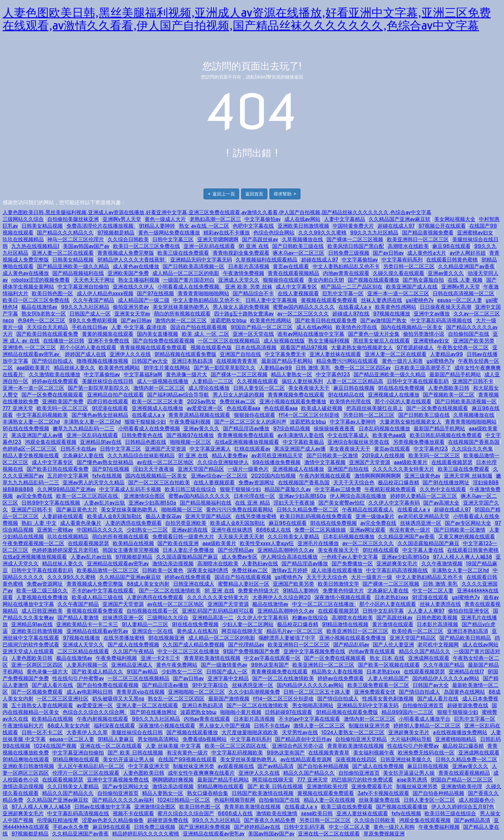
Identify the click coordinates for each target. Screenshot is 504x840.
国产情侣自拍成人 (52, 361)
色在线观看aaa (243, 408)
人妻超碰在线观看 (63, 516)
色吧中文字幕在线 (253, 226)
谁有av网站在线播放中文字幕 (311, 334)
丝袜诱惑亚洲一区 (421, 523)
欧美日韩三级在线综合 (191, 489)
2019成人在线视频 (383, 456)
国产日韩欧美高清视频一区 (194, 266)
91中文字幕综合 (210, 685)
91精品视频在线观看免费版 (185, 354)
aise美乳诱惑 (412, 780)
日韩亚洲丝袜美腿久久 (406, 759)
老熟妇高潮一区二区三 (215, 219)
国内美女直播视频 (157, 334)
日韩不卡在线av (78, 449)
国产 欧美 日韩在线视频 (135, 753)
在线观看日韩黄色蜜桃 (452, 260)
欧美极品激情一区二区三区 (108, 570)
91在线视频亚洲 (167, 638)
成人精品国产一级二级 (144, 300)
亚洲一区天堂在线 (253, 334)
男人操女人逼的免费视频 (241, 307)
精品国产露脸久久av (288, 489)
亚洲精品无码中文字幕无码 (201, 260)
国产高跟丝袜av (260, 239)
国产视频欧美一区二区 (449, 395)
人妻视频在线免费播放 (42, 597)
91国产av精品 (142, 672)
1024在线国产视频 (55, 746)
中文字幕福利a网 (143, 374)
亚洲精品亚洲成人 (132, 665)
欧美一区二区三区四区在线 (88, 496)
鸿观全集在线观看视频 (51, 442)
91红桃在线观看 (381, 550)
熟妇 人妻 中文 (39, 523)
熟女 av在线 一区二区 (204, 226)
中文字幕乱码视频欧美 (42, 415)
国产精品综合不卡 (253, 293)
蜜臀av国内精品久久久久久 (304, 307)
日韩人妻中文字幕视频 (271, 300)
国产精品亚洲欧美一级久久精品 (73, 266)
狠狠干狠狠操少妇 (145, 422)
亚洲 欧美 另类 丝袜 (249, 287)
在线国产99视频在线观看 (187, 759)
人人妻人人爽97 (426, 611)
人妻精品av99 (446, 354)
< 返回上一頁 (221, 194)
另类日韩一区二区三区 (409, 266)
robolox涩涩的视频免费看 (40, 280)
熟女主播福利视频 (139, 280)
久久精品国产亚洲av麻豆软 (400, 219)
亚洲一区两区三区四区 (37, 665)
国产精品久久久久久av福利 (123, 800)
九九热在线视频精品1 (35, 246)
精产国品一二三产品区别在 (352, 287)
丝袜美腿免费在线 (379, 800)
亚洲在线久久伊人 (133, 287)
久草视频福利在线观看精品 (266, 260)
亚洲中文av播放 (432, 314)
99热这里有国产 (270, 665)
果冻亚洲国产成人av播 (37, 435)
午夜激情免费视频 (244, 273)
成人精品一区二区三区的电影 (186, 273)
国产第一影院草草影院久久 (225, 368)
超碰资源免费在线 (468, 705)
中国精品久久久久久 (100, 530)
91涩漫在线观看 (110, 408)
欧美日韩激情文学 (338, 584)
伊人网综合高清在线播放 (358, 496)
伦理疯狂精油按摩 (58, 820)
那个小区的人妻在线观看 (88, 347)
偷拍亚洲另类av (131, 307)
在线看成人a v (355, 307)
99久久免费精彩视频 (93, 320)
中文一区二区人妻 (433, 591)
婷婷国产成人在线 (85, 354)
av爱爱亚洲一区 (205, 408)
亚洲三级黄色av (422, 476)
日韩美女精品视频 (42, 226)
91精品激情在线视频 (345, 624)
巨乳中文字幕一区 (343, 293)
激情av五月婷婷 (290, 570)
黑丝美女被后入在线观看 (382, 341)
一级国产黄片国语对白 (189, 280)
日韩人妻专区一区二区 (259, 388)
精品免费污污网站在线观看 (347, 361)
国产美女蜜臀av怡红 (342, 503)
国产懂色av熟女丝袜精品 (100, 415)
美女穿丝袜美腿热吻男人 (181, 307)
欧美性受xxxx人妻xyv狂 (267, 543)
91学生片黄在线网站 (167, 368)
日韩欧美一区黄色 (163, 570)
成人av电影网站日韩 (90, 692)
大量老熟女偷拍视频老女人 (362, 347)
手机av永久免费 (71, 827)
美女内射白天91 (326, 280)
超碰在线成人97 (396, 226)
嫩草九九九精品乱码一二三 (84, 429)
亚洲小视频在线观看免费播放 (293, 402)
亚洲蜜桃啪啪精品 (456, 739)
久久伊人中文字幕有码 (394, 503)
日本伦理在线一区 (254, 496)
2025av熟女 (202, 402)
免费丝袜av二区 (238, 402)
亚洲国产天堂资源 (166, 449)
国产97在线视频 (155, 293)
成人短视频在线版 (284, 341)
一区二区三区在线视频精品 (229, 341)
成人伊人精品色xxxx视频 (105, 293)
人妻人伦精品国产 (388, 678)
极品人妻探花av (164, 516)
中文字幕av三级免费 (338, 489)
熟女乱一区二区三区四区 (176, 699)
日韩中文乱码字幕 (383, 611)
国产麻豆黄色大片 (77, 510)
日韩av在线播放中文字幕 (103, 807)
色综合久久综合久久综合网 (94, 712)
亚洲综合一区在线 (152, 631)
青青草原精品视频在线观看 (199, 415)
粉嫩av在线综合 (310, 618)
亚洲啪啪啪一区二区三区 (196, 692)
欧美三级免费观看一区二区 (378, 685)
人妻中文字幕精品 (345, 219)
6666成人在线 (274, 530)
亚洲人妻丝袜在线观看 (335, 354)
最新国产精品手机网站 (287, 361)
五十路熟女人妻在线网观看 (42, 705)
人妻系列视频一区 (87, 665)
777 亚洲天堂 (18, 408)
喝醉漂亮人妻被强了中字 (287, 638)
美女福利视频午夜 (374, 753)
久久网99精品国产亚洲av (67, 489)
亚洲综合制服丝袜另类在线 (358, 442)
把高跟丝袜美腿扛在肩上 (374, 408)
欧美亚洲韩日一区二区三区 (418, 239)
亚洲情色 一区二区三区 (29, 347)
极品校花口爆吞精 (399, 483)
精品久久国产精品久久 (425, 651)
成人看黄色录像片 (81, 523)
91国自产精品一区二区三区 (262, 327)
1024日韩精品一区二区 (184, 800)
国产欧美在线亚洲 (178, 543)
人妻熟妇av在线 (260, 564)
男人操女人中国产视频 (225, 726)
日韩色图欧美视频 (437, 618)
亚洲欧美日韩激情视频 (303, 226)
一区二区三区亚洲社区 (63, 699)
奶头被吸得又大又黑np (118, 699)
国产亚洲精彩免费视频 (204, 827)
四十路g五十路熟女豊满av (244, 314)
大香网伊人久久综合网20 (281, 597)
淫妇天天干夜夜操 (154, 469)
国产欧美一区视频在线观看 (389, 665)
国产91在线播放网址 (446, 483)
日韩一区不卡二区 (42, 732)
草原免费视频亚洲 (384, 834)
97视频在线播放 (392, 314)
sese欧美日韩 (317, 813)
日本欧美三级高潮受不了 (423, 368)
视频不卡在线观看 (133, 813)
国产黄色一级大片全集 (374, 334)
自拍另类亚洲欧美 (186, 523)
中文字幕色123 (333, 374)
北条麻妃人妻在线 (83, 456)
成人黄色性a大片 (427, 253)
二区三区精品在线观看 (83, 651)
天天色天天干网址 (94, 280)
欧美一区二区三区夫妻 (157, 402)
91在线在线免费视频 (401, 388)
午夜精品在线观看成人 (368, 510)
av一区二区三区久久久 (303, 314)
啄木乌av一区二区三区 (299, 253)
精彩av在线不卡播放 (227, 233)
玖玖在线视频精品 (23, 239)
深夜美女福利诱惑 (208, 570)
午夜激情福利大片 (23, 726)
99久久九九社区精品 (374, 233)
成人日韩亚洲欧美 (42, 611)
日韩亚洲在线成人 (194, 584)
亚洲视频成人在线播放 (394, 395)
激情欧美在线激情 (277, 813)
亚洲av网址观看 (368, 530)
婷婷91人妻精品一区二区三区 (424, 496)
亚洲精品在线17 (466, 672)
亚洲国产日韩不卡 (473, 381)
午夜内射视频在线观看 (325, 476)
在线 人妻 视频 (465, 280)
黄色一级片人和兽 (402, 361)
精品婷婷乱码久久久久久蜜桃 (146, 834)
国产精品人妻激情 (78, 618)
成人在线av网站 (302, 219)
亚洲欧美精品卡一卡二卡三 (87, 624)
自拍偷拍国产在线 (469, 334)
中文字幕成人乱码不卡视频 (130, 489)
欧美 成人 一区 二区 (206, 334)
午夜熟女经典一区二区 (463, 347)
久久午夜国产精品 (94, 300)
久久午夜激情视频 (442, 564)
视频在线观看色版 (211, 347)
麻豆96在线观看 (451, 246)
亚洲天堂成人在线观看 (28, 651)
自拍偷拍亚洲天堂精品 (361, 739)
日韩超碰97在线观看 (288, 712)
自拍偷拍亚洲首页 (423, 705)
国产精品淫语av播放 (246, 429)
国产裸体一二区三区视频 (355, 239)
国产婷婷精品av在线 (257, 827)
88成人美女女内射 (148, 584)
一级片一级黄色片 (248, 469)
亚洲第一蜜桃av (55, 530)
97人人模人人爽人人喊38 (463, 557)
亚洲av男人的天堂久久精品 (94, 483)
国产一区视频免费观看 (37, 692)
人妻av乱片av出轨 (104, 503)
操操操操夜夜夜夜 (334, 429)
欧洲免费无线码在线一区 (426, 753)
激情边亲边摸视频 (173, 564)
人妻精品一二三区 (213, 381)
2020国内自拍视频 (273, 476)
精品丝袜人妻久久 (75, 368)
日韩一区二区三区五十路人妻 (317, 692)
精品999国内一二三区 (407, 712)
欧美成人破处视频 (322, 408)
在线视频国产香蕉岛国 (474, 442)
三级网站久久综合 (23, 219)
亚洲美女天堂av (132, 314)
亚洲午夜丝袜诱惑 (232, 530)
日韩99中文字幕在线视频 (51, 503)
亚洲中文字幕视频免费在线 (314, 651)
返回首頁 (254, 194)
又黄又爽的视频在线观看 (467, 537)
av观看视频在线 (236, 766)
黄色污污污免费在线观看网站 (239, 510)
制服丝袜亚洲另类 (369, 726)
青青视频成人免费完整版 (126, 253)
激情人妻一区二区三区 (319, 726)
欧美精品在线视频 (133, 543)
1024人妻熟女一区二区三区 (353, 732)
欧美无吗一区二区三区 (62, 408)
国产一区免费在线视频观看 (52, 395)
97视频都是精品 (116, 233)
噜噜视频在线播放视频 (103, 361)
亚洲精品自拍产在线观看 (115, 395)
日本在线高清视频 (256, 347)
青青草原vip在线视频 (140, 692)
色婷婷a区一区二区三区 (30, 449)
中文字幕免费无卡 (285, 354)
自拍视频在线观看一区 (152, 611)
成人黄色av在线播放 (136, 266)
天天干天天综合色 (354, 483)
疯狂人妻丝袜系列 (302, 381)
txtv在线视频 (107, 476)
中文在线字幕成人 (348, 435)
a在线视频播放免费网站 (460, 732)
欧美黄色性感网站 (396, 307)
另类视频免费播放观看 (419, 442)
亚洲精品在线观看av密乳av (118, 564)
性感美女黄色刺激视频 (388, 699)
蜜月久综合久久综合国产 (186, 813)
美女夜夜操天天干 (309, 388)
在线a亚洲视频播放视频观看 (247, 442)
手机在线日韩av (90, 327)
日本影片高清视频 (249, 266)
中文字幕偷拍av (263, 219)
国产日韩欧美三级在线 (298, 246)
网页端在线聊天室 (242, 631)
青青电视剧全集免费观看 (241, 253)
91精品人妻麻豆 (116, 739)
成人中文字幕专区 (296, 287)
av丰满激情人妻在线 (301, 435)
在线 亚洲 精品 (252, 503)
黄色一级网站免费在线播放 (169, 233)
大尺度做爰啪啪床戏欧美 (250, 732)
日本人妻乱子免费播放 (188, 550)
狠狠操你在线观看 (283, 280)
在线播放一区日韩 (64, 341)
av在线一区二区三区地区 (165, 462)
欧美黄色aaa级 (389, 435)
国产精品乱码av (351, 645)
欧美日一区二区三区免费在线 (147, 246)
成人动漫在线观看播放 (337, 570)
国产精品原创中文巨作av (303, 739)
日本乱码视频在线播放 (384, 429)
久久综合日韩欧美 (128, 239)
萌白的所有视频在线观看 (182, 314)
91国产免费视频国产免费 (252, 651)
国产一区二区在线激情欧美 (170, 591)
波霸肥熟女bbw (229, 320)
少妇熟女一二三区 (147, 530)
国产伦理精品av (236, 550)
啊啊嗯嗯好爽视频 (173, 780)
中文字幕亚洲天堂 (149, 766)
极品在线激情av (39, 307)
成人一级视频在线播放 (163, 381)
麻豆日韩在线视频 (354, 388)
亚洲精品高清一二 (213, 618)
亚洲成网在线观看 (429, 658)
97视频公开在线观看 (442, 226)
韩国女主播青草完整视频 (131, 550)
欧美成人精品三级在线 (97, 597)
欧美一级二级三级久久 (42, 591)
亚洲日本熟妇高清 (192, 361)
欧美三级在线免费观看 (183, 253)
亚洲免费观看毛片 (372, 786)
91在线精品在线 (346, 395)
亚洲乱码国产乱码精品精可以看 (218, 611)
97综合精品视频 (292, 429)
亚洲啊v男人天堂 (122, 219)
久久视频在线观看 (257, 381)
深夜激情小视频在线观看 (343, 597)
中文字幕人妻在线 (423, 550)
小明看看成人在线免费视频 (189, 287)
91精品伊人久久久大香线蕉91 (132, 260)
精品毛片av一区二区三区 (295, 631)
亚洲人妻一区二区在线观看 (63, 253)
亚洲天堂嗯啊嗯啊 (218, 239)
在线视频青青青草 (237, 361)
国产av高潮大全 (441, 503)
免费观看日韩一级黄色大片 (183, 537)
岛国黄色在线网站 (464, 692)
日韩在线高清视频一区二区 (464, 293)
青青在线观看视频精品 (293, 273)
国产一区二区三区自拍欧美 (159, 483)
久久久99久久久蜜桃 (322, 233)
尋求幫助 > (285, 194)
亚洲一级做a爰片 (375, 516)
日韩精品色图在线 (146, 442)
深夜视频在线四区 (356, 759)
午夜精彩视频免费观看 (390, 489)
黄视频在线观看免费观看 (329, 300)
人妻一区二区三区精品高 (355, 381)
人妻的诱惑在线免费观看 (133, 523)
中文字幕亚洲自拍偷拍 (83, 287)
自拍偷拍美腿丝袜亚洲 (73, 219)
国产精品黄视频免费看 (428, 233)
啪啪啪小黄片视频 (241, 712)
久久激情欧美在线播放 (55, 374)
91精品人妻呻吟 (157, 226)
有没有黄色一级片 (410, 530)
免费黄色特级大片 (258, 591)
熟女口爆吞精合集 (208, 793)
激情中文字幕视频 (325, 462)
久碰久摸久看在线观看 (399, 273)
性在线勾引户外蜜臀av (78, 678)
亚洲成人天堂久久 (239, 280)
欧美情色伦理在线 (356, 327)
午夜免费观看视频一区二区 (33, 543)
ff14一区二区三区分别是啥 (309, 415)
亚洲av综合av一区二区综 (219, 476)
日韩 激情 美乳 (313, 368)
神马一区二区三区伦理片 (76, 239)
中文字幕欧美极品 (303, 442)
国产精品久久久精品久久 (65, 233)
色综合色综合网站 (274, 233)
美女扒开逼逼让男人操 (129, 759)
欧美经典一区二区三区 (418, 631)
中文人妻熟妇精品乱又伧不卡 (346, 266)
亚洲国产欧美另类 (474, 341)
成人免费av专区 (239, 557)
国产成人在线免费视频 (133, 645)
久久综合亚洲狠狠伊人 (223, 462)
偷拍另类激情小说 (424, 334)
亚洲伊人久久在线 (130, 354)
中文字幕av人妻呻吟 (353, 422)
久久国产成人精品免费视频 (194, 645)
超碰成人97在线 (351, 314)
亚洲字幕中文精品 (228, 678)
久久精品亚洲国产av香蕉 (466, 266)
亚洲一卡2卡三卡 (160, 658)
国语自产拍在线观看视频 (199, 327)
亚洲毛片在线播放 (318, 543)
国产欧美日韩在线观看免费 (326, 320)
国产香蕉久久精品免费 (270, 820)
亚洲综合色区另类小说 (298, 746)
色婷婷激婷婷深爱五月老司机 (65, 550)
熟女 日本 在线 (387, 658)
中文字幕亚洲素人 (210, 449)
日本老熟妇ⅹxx (392, 597)
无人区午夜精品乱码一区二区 (91, 766)
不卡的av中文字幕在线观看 (104, 591)
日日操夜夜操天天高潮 (446, 307)
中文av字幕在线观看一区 (272, 658)
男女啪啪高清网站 (313, 705)
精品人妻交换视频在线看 (31, 456)
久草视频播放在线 (302, 239)
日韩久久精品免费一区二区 (308, 510)
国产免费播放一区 (352, 564)
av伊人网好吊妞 (468, 253)
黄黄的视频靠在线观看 (108, 334)
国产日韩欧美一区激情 (332, 456)
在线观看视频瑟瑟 (452, 462)
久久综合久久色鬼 (472, 449)
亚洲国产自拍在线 (240, 354)
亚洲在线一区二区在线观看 (111, 746)
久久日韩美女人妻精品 (293, 537)
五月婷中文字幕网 (68, 476)
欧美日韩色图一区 (52, 293)
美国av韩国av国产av (86, 246)
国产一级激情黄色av (224, 665)
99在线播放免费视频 (276, 462)
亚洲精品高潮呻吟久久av (286, 550)
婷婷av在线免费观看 (55, 381)
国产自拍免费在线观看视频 (164, 341)
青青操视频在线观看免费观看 (153, 347)
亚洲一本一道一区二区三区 (398, 293)
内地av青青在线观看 (346, 273)
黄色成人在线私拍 (197, 631)
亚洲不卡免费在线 (109, 341)
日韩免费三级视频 (349, 253)
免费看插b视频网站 (205, 739)
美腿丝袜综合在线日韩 (108, 381)
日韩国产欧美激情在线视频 (263, 793)
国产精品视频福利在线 (78, 273)
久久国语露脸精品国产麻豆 (428, 543)
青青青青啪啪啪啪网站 (203, 293)
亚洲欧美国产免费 (128, 273)
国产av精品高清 (275, 766)
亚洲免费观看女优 (375, 692)
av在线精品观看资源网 (306, 759)
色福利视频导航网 (235, 800)
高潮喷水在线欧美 (408, 246)
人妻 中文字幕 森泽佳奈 (139, 327)
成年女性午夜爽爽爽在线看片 (201, 773)
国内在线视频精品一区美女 (412, 327)
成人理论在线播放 (209, 388)
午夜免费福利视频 (190, 422)
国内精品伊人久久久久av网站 (446, 678)
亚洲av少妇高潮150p (302, 496)
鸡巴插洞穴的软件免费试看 (362, 780)
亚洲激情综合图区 (144, 496)
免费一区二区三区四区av (363, 368)
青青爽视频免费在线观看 (296, 395)
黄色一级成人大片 (165, 219)
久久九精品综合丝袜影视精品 (141, 456)
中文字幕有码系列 (402, 260)
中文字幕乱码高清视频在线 (441, 320)
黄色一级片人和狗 (394, 827)
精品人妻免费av (230, 456)
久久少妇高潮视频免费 (254, 692)
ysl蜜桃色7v (419, 300)
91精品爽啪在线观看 (26, 759)
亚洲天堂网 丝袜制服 (468, 476)
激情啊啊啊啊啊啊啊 (378, 476)
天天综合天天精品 (47, 327)
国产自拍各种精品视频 (323, 766)
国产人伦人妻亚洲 (393, 645)
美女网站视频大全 (455, 219)
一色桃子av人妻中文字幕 (350, 557)
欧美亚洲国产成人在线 (412, 287)
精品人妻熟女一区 (292, 374)
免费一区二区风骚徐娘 (320, 530)
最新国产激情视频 (229, 699)
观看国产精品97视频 (304, 347)
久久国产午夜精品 (133, 651)
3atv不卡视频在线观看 (383, 793)
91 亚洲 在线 (254, 246)
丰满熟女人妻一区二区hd (31, 422)
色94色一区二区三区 (41, 320)
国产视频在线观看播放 (373, 280)
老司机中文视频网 (438, 645)
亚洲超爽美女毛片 (397, 564)
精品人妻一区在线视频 (329, 800)
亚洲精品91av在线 (101, 442)
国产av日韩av (388, 253)
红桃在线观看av (252, 449)
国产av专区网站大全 (468, 523)
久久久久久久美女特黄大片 (403, 469)
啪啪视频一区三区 (191, 442)
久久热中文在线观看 (443, 489)
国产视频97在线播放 (190, 435)
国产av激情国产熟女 (383, 320)
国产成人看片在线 (52, 685)
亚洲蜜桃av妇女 (475, 233)
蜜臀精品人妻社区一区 (244, 584)
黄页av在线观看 (291, 266)
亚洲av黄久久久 (446, 273)
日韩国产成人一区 (90, 314)
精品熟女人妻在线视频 (337, 672)
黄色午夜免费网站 (177, 665)
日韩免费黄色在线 (142, 435)
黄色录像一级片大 (186, 374)
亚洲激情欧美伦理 (327, 786)
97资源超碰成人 (415, 347)
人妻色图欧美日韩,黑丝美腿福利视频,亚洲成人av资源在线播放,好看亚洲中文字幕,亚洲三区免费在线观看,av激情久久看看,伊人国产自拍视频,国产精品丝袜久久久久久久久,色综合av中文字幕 (247, 19)
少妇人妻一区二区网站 (248, 624)
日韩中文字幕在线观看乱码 (418, 381)
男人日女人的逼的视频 (239, 395)
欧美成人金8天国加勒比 (114, 516)
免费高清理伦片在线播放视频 (101, 226)
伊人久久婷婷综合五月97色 (463, 807)
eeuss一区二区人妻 (459, 300)
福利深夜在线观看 (114, 726)
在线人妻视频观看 (298, 293)
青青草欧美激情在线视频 (212, 658)
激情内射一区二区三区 (181, 320)
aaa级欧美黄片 (33, 368)
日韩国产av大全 (150, 361)
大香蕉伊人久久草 (87, 732)
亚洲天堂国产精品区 (201, 469)
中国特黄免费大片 (353, 226)
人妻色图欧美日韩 (449, 388)
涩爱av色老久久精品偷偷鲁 (113, 820)
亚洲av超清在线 (190, 530)
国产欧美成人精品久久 (97, 672)
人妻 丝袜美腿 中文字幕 (173, 746)
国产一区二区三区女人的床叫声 (250, 422)
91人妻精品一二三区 (145, 624)
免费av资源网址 (256, 483)
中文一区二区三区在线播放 (324, 604)
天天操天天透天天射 (241, 537)
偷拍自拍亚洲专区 (469, 611)
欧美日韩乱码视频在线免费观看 (446, 435)
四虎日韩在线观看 (108, 402)
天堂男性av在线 (300, 732)
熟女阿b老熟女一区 (44, 314)
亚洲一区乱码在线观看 (209, 246)
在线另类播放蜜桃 (256, 516)
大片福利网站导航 (411, 739)
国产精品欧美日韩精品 (465, 638)
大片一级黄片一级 (372, 577)
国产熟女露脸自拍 (423, 280)
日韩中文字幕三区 (173, 239)
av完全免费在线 (34, 496)
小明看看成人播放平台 (425, 719)
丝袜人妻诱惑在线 (382, 300)
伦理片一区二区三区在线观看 (86, 773)
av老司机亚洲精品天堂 (277, 456)
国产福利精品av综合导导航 (178, 395)
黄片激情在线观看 (393, 624)
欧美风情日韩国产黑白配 (356, 246)
